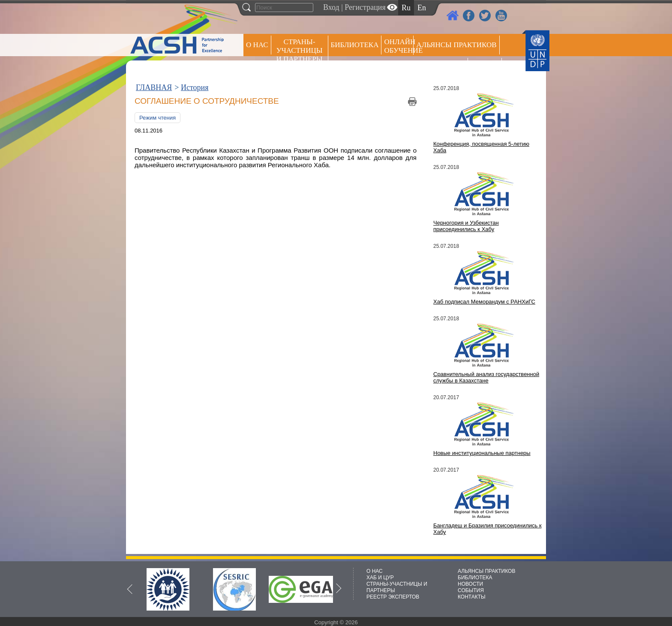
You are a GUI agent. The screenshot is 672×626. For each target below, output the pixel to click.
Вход (331, 7)
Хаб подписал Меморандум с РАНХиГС (484, 302)
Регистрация (365, 7)
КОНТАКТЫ (472, 597)
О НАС (257, 45)
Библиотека (355, 45)
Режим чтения (157, 118)
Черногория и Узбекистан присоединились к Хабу (466, 226)
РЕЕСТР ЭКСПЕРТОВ (486, 68)
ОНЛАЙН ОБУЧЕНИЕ (399, 46)
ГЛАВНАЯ (154, 87)
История (195, 87)
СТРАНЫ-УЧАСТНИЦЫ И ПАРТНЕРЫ (300, 50)
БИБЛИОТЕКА (475, 578)
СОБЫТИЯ (471, 590)
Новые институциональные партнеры (482, 453)
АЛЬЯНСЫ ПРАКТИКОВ (486, 571)
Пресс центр (441, 67)
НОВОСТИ (470, 584)
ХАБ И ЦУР (380, 578)
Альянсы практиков (456, 45)
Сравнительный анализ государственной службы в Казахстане (486, 377)
